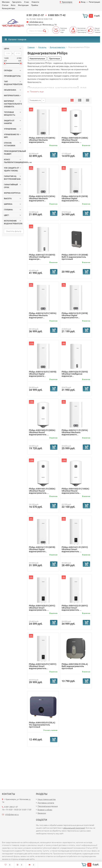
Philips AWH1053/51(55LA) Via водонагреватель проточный (42, 725)
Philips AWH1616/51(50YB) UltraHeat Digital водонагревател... (75, 198)
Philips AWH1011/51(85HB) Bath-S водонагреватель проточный (75, 257)
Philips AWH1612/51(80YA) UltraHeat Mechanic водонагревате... (42, 140)
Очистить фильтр (14, 231)
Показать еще (36, 92)
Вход (82, 2)
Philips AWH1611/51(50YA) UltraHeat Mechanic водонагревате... (75, 432)
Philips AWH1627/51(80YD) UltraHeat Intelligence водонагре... (42, 257)
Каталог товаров (16, 39)
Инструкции (23, 5)
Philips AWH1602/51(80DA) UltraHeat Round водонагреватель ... (42, 432)
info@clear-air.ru (36, 22)
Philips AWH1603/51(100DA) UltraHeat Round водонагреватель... (75, 491)
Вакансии (42, 813)
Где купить (17, 2)
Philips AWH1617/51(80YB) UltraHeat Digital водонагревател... (42, 549)
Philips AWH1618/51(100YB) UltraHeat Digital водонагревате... (43, 374)
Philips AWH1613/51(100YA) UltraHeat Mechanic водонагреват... (43, 315)
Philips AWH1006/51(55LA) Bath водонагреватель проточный (75, 666)
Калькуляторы (8, 8)
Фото (13, 5)
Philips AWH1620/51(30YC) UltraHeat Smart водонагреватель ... (42, 608)
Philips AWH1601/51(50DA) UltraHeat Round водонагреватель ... (42, 491)
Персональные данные (48, 806)
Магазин (6, 2)
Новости (35, 2)
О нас (27, 2)
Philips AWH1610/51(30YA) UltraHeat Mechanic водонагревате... (42, 198)
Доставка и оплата (46, 803)
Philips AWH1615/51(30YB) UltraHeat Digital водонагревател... (75, 315)
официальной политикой (74, 828)
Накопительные (37, 59)
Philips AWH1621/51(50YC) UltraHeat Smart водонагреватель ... (75, 549)
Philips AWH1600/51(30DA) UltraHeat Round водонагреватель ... (75, 140)
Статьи (5, 5)
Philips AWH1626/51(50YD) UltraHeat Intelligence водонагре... (75, 374)
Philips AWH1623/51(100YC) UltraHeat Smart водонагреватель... (43, 666)
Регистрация (94, 2)
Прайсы (35, 5)
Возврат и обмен (45, 810)
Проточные (55, 59)
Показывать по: (35, 100)
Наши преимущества (47, 799)
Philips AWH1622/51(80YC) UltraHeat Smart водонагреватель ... (75, 608)
